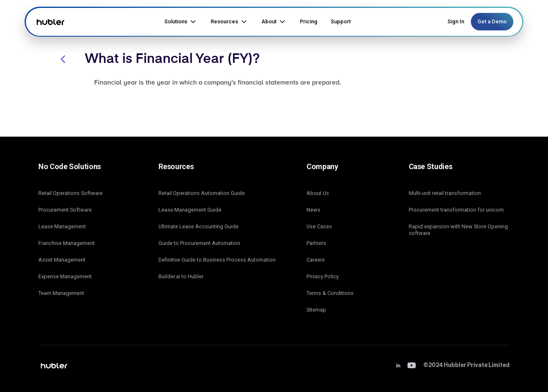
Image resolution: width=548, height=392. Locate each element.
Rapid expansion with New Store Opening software (458, 230)
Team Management (61, 293)
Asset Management (62, 260)
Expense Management (65, 276)
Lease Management (62, 226)
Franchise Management (67, 243)
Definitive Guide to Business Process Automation (217, 260)
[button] (181, 21)
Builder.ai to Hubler (181, 276)
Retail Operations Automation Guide (202, 193)
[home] (49, 22)
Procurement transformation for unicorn (456, 210)
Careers (316, 260)
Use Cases (319, 226)
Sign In (456, 21)
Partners (316, 243)
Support (341, 21)
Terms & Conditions (330, 293)
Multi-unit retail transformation (445, 193)
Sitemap (316, 310)
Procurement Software (65, 210)
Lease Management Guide (190, 210)
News (313, 210)
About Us (318, 193)
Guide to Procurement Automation (199, 243)
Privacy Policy (323, 276)
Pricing (309, 21)
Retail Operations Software (70, 193)
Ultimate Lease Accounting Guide (199, 226)
